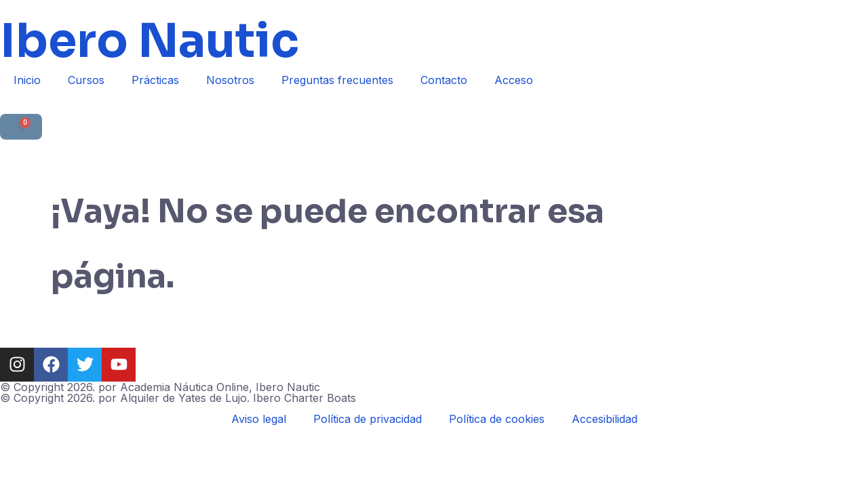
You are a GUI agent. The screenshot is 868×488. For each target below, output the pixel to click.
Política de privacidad (368, 419)
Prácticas (155, 80)
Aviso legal (259, 419)
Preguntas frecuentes (337, 80)
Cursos (86, 80)
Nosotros (230, 80)
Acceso (514, 80)
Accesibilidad (605, 419)
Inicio (27, 80)
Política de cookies (497, 419)
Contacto (444, 80)
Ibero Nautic (150, 41)
